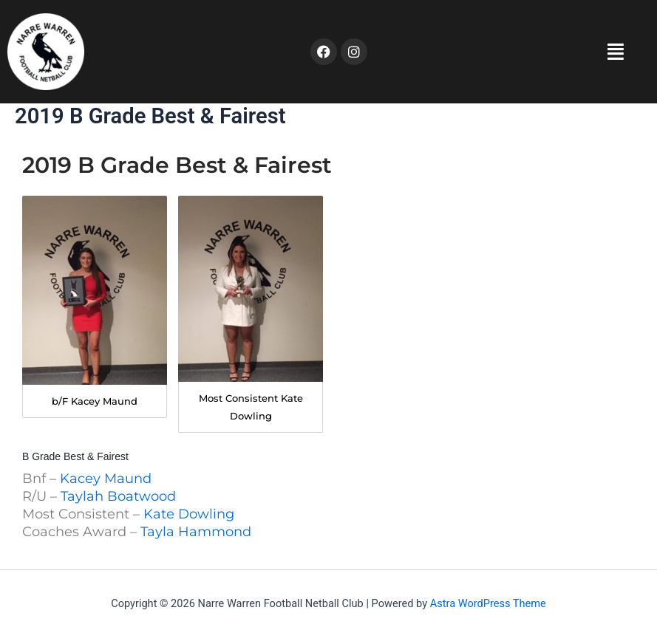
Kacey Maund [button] (106, 479)
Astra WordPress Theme (488, 603)
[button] (506, 52)
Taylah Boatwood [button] (118, 496)
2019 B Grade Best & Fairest (177, 165)
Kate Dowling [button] (189, 514)
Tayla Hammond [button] (196, 532)
